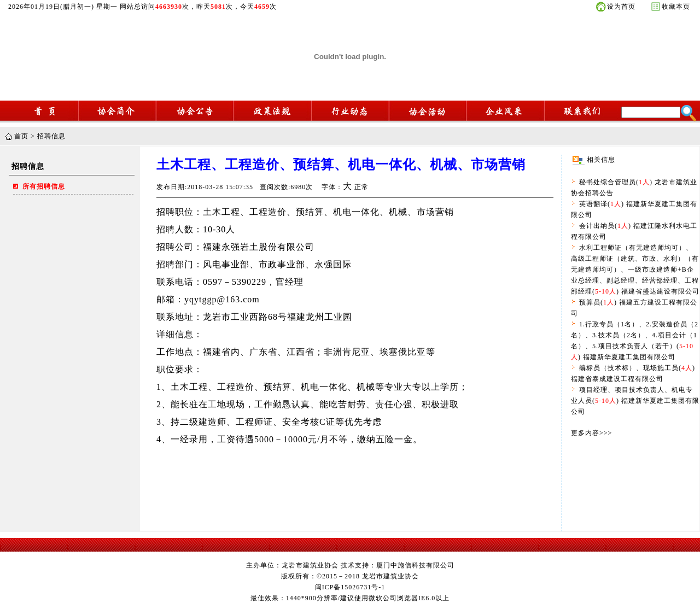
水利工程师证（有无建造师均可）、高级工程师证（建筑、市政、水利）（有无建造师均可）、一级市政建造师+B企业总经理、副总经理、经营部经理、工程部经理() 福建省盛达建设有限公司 (635, 270)
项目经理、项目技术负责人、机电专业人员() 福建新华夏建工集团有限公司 (635, 401)
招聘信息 (51, 136)
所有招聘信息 (44, 186)
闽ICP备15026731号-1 (350, 587)
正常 (361, 187)
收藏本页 (676, 7)
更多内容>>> (591, 433)
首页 (21, 136)
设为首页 (621, 7)
